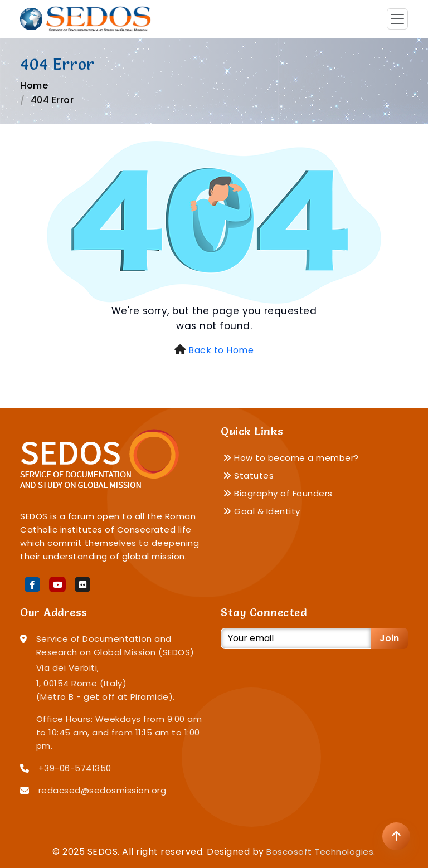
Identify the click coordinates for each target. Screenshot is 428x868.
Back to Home (221, 350)
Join (389, 638)
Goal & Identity (262, 511)
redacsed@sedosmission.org (103, 790)
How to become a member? (291, 458)
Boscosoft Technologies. (321, 852)
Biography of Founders (278, 493)
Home (34, 86)
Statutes (248, 476)
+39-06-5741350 (75, 768)
